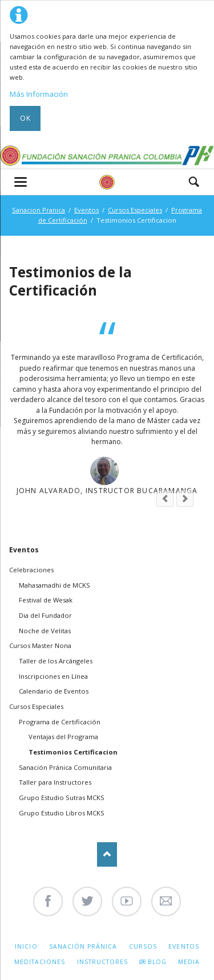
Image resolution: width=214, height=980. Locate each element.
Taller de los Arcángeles (56, 661)
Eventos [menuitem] (183, 946)
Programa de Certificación (60, 722)
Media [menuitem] (189, 962)
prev (165, 498)
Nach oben (107, 854)
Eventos (86, 210)
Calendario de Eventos (54, 691)
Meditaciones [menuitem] (40, 962)
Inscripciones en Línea (53, 676)
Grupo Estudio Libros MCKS (62, 813)
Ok (25, 118)
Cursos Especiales (135, 210)
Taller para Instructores (55, 782)
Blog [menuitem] (157, 962)
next (185, 498)
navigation (21, 182)
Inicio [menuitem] (26, 946)
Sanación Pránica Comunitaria (65, 767)
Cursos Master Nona (40, 645)
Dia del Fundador (45, 615)
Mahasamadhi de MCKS (54, 585)
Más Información (39, 94)
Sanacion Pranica (39, 210)
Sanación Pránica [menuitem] (83, 946)
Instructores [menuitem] (102, 962)
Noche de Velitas (45, 631)
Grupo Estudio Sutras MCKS (62, 797)
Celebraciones (31, 570)
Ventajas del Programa (63, 737)
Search (194, 182)
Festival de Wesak (46, 600)
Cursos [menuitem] (143, 946)
